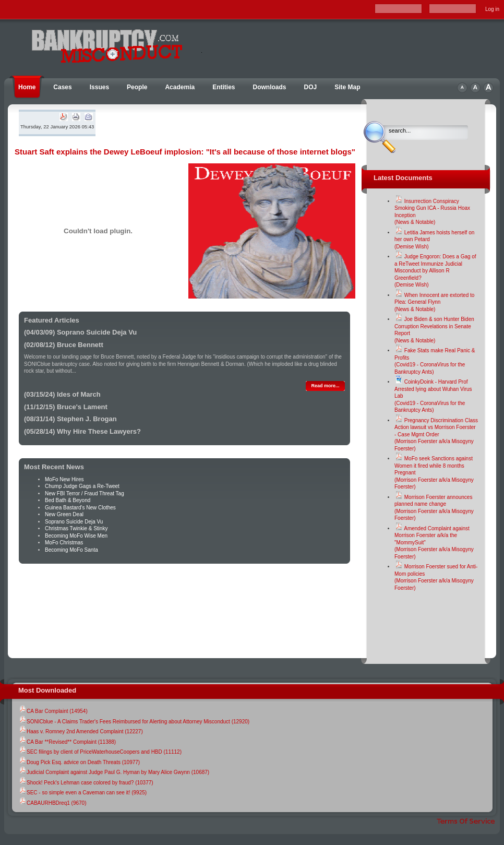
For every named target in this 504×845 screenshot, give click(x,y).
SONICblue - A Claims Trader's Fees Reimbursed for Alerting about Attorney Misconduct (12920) (134, 722)
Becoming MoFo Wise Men (76, 536)
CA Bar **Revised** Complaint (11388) (67, 742)
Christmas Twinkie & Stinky (76, 528)
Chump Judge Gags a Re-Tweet (82, 486)
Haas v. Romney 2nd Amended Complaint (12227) (81, 731)
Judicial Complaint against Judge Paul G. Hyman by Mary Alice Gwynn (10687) (114, 772)
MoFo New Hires (64, 479)
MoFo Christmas (64, 543)
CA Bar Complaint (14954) (53, 711)
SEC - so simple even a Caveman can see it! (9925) (82, 793)
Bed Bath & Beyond (68, 500)
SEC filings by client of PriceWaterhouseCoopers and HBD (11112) (100, 752)
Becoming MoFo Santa (71, 550)
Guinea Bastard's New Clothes (80, 508)
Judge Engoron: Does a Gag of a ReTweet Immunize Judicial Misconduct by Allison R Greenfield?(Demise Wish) (435, 271)
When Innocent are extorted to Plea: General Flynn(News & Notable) (434, 302)
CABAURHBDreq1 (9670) (52, 803)
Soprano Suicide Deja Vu (74, 522)
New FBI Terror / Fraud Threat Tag (85, 493)
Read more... (325, 386)
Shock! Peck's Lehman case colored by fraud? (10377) (86, 783)
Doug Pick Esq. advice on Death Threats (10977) (79, 762)
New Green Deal (64, 514)
